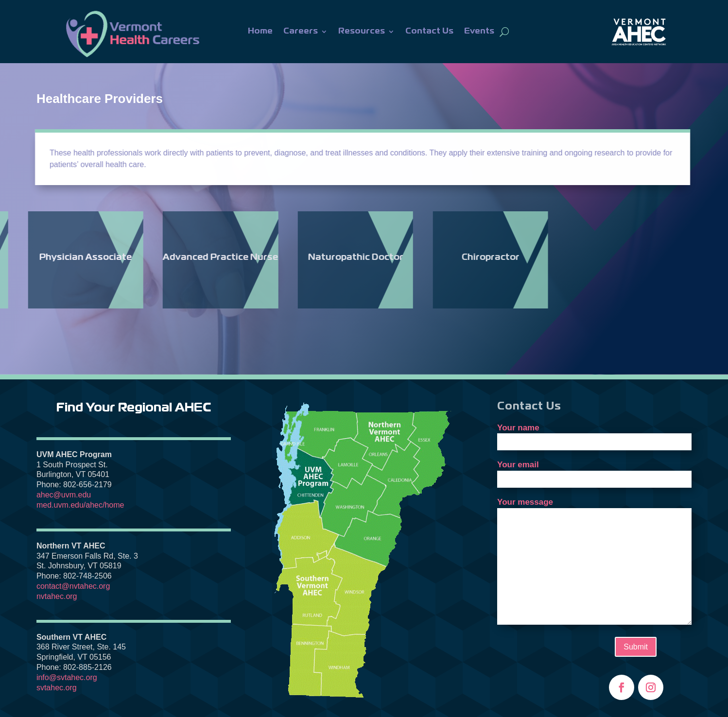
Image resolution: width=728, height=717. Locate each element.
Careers (301, 31)
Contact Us (429, 31)
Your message (594, 562)
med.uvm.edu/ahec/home (80, 505)
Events (479, 31)
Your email (594, 472)
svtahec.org (57, 688)
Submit (636, 647)
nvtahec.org (57, 596)
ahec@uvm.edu (64, 495)
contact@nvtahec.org (73, 586)
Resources (362, 31)
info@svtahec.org (67, 677)
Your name (594, 435)
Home (260, 31)
